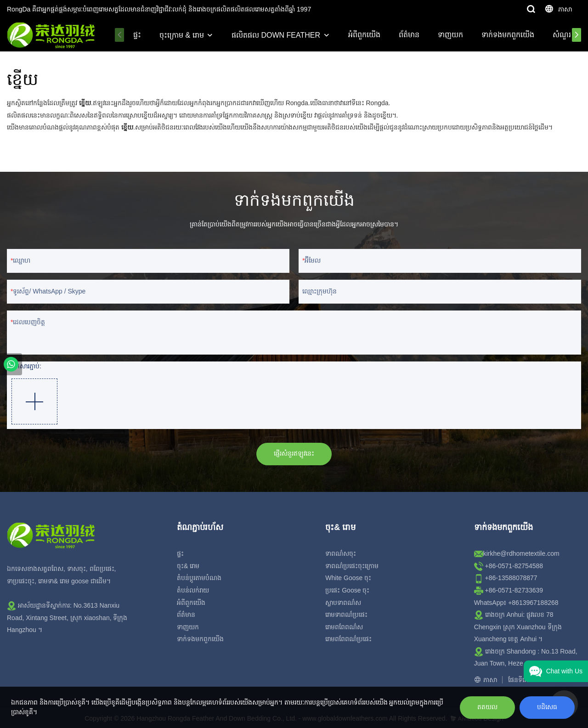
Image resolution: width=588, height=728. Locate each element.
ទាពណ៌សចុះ (341, 553)
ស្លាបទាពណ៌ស (343, 603)
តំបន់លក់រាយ (193, 590)
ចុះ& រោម (188, 566)
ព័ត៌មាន (410, 35)
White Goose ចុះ (348, 578)
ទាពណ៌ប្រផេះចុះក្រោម (352, 566)
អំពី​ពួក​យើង (365, 35)
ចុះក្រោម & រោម (183, 35)
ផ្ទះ (139, 35)
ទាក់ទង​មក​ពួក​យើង (509, 35)
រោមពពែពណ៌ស (344, 627)
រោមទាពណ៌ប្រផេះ (346, 615)
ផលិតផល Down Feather (277, 35)
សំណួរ (563, 35)
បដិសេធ (547, 707)
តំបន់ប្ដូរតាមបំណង (199, 578)
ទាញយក (451, 35)
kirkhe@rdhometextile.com (521, 553)
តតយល (487, 707)
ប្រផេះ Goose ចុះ (347, 590)
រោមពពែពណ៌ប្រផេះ (348, 639)
